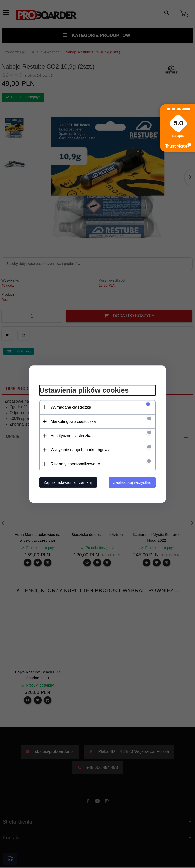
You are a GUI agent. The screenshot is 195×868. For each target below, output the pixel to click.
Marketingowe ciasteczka (73, 421)
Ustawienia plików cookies (84, 390)
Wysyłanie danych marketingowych (82, 450)
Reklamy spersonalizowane (75, 464)
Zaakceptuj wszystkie (132, 482)
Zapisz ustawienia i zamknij (68, 482)
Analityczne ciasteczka (71, 436)
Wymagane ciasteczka (71, 407)
